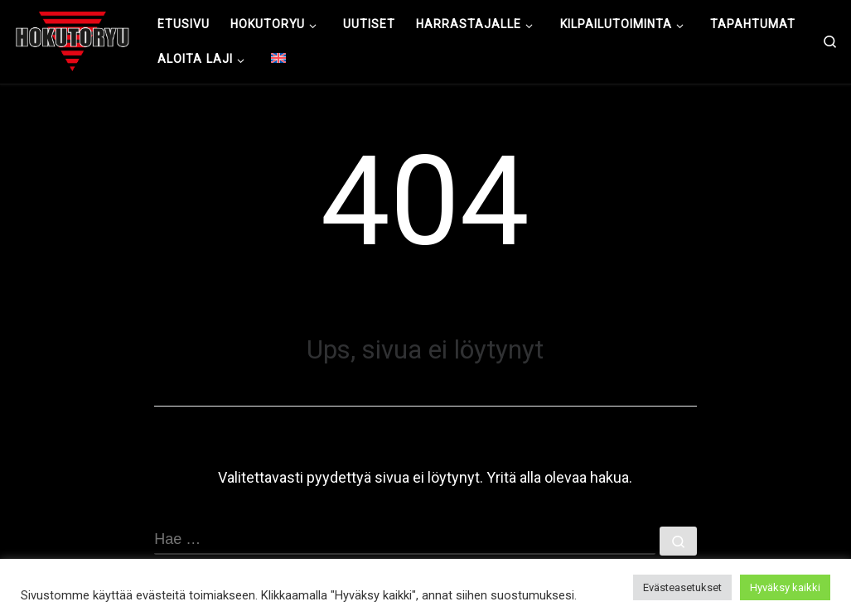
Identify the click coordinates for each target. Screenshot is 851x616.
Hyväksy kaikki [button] (785, 587)
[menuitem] (279, 59)
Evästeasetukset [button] (682, 587)
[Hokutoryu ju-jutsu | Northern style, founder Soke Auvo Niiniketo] (73, 40)
